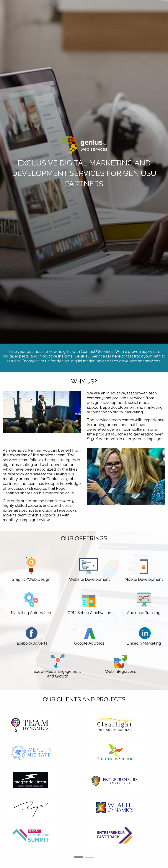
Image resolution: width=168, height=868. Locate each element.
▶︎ (165, 787)
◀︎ (6, 787)
